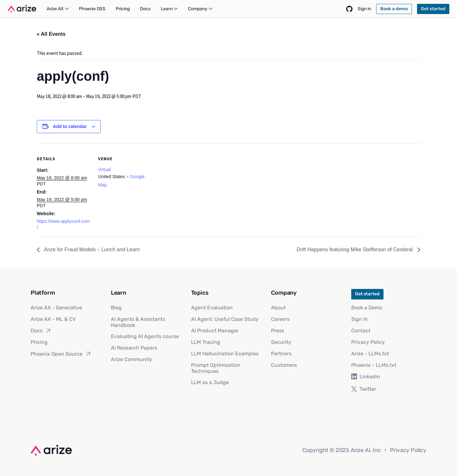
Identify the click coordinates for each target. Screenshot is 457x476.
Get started (367, 294)
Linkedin (366, 377)
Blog (116, 308)
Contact (361, 331)
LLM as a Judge (210, 382)
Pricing (39, 342)
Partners (281, 354)
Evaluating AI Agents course (145, 336)
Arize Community (132, 359)
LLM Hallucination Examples (225, 354)
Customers (284, 365)
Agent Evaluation (212, 308)
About (278, 308)
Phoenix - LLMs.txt (374, 365)
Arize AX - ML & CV (53, 319)
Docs (41, 331)
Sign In (360, 319)
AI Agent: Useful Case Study (225, 319)
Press (278, 331)
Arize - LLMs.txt (370, 354)
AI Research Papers (134, 348)
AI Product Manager (215, 331)
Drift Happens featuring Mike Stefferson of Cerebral (355, 249)
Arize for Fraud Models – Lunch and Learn (91, 249)
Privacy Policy (368, 342)
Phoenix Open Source (61, 354)
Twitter (364, 389)
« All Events (51, 34)
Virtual (104, 170)
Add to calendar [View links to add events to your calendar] (70, 126)
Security (281, 342)
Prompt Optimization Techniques (216, 368)
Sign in (364, 9)
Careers (280, 319)
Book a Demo (367, 308)
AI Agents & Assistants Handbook (138, 322)
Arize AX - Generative (56, 308)
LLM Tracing (206, 342)
